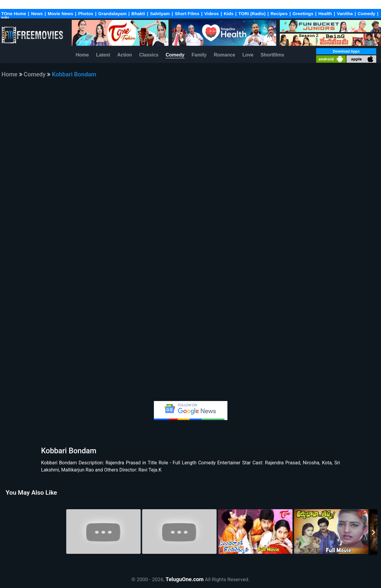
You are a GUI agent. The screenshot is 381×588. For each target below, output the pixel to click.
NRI (5, 18)
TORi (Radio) (252, 14)
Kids (229, 14)
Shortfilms (272, 55)
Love (248, 55)
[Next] (373, 532)
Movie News (60, 14)
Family (199, 55)
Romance (224, 55)
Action (125, 55)
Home (82, 55)
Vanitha (345, 14)
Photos (86, 14)
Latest (103, 55)
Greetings (303, 14)
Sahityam (161, 14)
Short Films (187, 14)
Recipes (279, 14)
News (37, 14)
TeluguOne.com (185, 579)
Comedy (367, 14)
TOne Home (14, 14)
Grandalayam (112, 14)
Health (325, 14)
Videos (211, 14)
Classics (149, 55)
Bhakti (139, 14)
